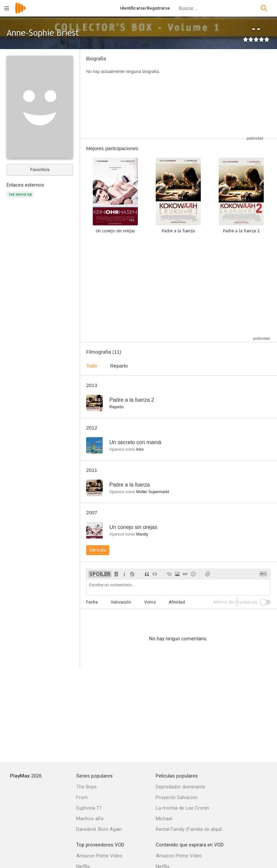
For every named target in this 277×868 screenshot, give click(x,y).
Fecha (92, 602)
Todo (92, 366)
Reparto (119, 366)
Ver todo (98, 550)
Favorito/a (40, 170)
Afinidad (177, 602)
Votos (150, 602)
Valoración (121, 602)
